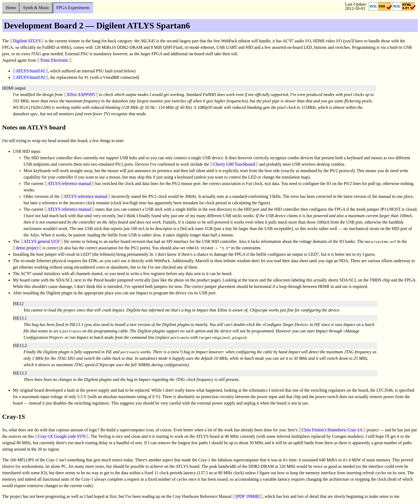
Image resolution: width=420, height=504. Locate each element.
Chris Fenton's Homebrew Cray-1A (332, 430)
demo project (27, 248)
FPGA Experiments (73, 8)
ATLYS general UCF (42, 241)
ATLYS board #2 (30, 77)
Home (11, 8)
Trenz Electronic (54, 60)
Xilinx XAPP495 (81, 94)
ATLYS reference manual (69, 184)
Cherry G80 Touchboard (234, 164)
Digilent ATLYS (27, 41)
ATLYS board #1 (30, 71)
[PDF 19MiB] (248, 496)
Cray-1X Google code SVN (62, 436)
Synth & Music (36, 8)
